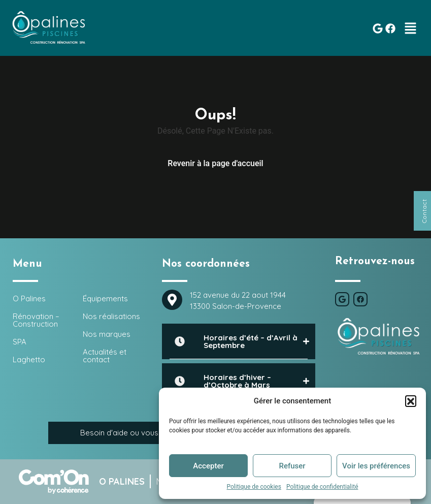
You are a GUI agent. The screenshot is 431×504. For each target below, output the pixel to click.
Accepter (208, 466)
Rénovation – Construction (36, 320)
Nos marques (107, 334)
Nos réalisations (111, 316)
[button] (411, 401)
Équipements (105, 298)
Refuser (292, 466)
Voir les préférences (376, 466)
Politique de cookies (254, 487)
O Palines (29, 298)
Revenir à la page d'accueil (215, 163)
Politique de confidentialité (322, 487)
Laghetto (29, 359)
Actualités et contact (105, 356)
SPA (20, 342)
